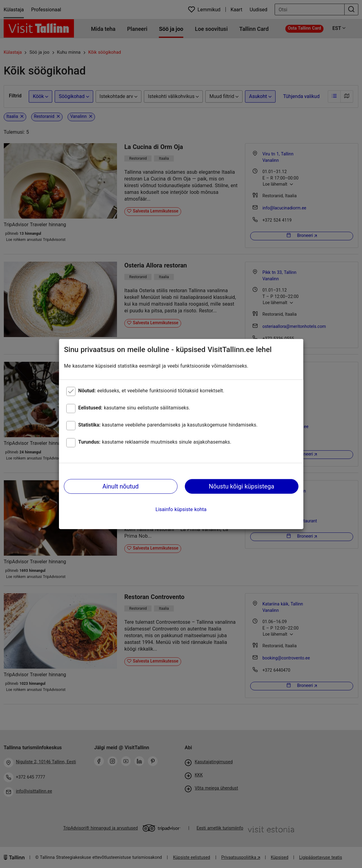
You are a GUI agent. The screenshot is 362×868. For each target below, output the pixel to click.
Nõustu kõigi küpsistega (241, 486)
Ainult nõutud (121, 486)
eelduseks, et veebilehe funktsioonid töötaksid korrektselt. (151, 391)
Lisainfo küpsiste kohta (181, 509)
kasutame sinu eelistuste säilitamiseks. (134, 408)
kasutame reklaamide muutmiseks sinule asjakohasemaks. (155, 442)
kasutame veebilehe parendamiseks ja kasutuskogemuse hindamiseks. (168, 425)
